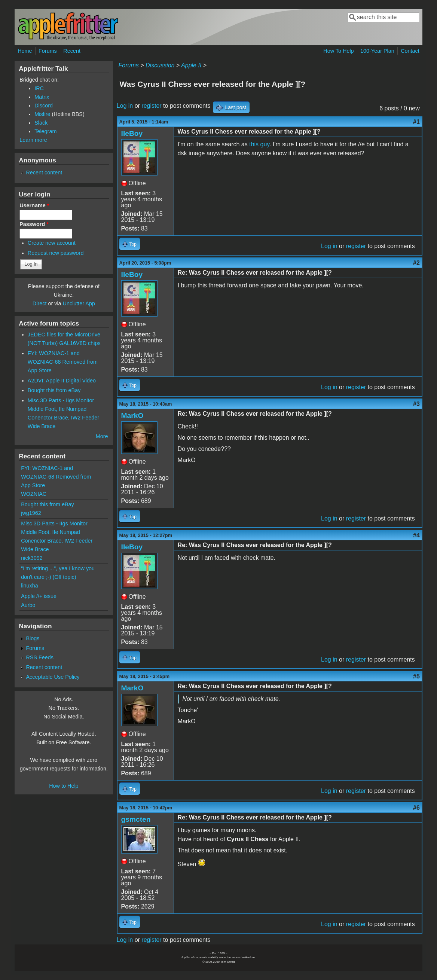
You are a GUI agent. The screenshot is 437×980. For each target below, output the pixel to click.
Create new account (52, 243)
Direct (40, 303)
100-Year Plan (377, 51)
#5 (416, 676)
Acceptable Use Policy (53, 677)
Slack (41, 123)
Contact (410, 51)
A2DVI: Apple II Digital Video (62, 381)
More (102, 436)
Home (25, 51)
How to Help (64, 786)
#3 (416, 404)
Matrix (42, 97)
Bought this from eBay (54, 390)
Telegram (45, 131)
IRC (39, 88)
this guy (259, 144)
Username (34, 205)
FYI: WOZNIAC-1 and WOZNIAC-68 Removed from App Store (63, 362)
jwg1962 (31, 513)
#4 (416, 535)
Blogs (33, 638)
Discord (44, 106)
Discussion (160, 65)
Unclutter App (79, 303)
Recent (72, 51)
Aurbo (28, 605)
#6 (416, 808)
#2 (416, 263)
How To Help (338, 51)
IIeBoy (132, 133)
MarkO (132, 416)
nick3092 (32, 558)
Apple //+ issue (39, 596)
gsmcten (136, 819)
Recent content (44, 173)
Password (34, 224)
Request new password (56, 253)
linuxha (30, 586)
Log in (125, 106)
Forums (48, 51)
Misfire (42, 114)
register (151, 106)
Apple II (191, 65)
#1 (416, 122)
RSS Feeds (40, 657)
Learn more (33, 140)
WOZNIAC (34, 494)
